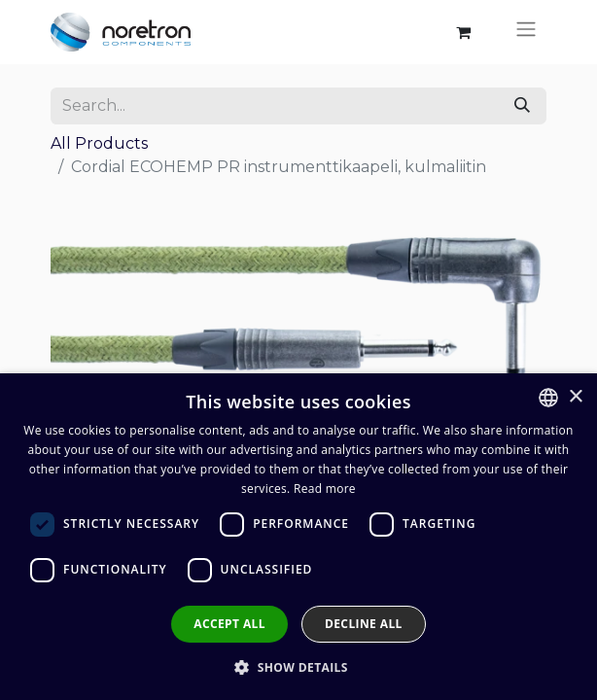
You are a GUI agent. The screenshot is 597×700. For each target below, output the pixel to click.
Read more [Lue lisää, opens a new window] (325, 489)
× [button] (575, 397)
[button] (298, 667)
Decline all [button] (364, 624)
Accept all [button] (229, 624)
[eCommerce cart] (463, 32)
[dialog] (298, 537)
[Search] (522, 106)
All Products (99, 143)
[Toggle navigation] (526, 32)
